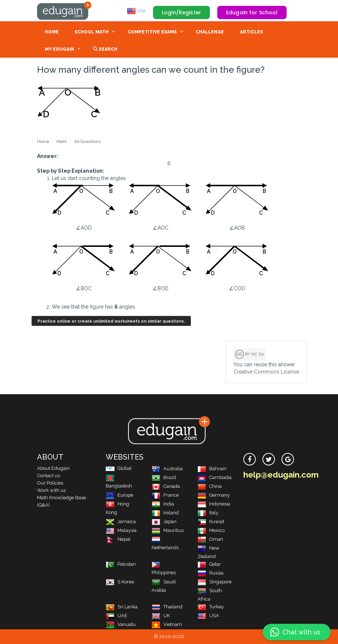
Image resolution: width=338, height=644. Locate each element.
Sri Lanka (122, 607)
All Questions (87, 141)
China (210, 486)
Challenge (210, 32)
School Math (92, 32)
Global (119, 468)
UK (161, 616)
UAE (117, 616)
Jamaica (121, 521)
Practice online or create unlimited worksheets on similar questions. (111, 321)
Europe (119, 495)
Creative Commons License (266, 372)
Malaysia (121, 530)
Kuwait (211, 521)
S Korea (120, 582)
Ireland (165, 513)
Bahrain (212, 469)
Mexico (211, 530)
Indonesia (214, 504)
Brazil (164, 477)
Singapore (215, 582)
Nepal (118, 539)
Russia (210, 573)
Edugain (65, 11)
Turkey (211, 607)
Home (52, 32)
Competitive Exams (152, 32)
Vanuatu (121, 624)
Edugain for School (252, 12)
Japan (164, 521)
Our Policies (50, 483)
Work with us (51, 490)
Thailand (167, 607)
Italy (208, 513)
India (163, 504)
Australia (167, 469)
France (165, 495)
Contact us (48, 476)
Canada (166, 486)
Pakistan (121, 564)
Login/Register (181, 12)
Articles (252, 32)
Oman (210, 539)
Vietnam (167, 624)
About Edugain (53, 468)
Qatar (209, 564)
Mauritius (168, 530)
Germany (214, 495)
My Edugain (59, 49)
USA (136, 11)
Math (62, 141)
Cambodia (215, 477)
